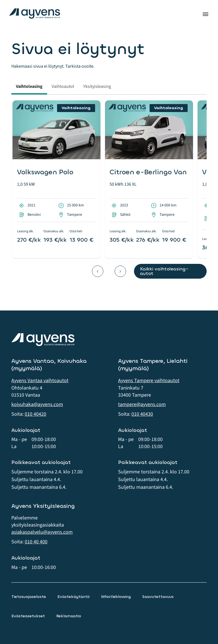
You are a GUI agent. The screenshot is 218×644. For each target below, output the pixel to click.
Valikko (206, 14)
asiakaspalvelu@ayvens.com (42, 532)
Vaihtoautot (63, 86)
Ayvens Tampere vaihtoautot (149, 381)
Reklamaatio (69, 616)
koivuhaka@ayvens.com (37, 404)
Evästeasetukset (28, 616)
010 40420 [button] (35, 414)
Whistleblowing (116, 597)
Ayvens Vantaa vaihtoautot (40, 381)
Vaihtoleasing (29, 86)
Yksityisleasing (97, 86)
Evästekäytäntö (74, 597)
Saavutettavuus (158, 597)
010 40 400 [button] (36, 542)
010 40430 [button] (142, 414)
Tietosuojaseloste (29, 597)
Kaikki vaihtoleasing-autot (164, 271)
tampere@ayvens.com (142, 404)
